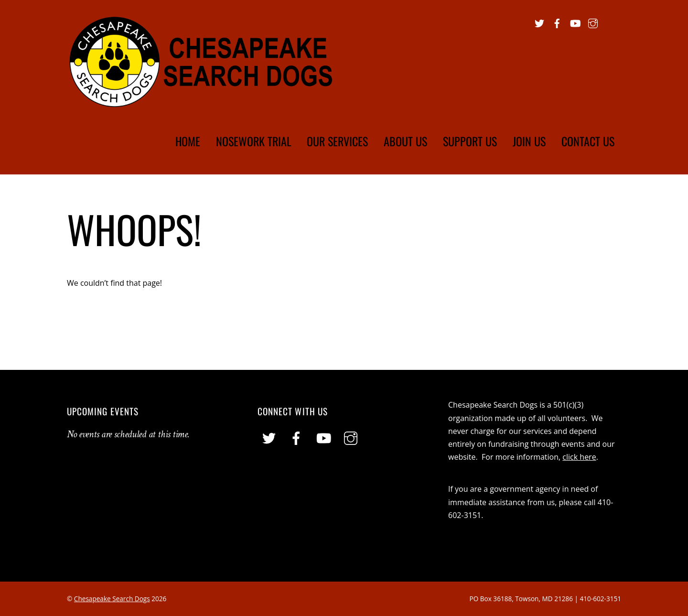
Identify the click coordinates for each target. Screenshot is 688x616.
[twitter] (539, 22)
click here (579, 457)
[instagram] (593, 22)
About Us (405, 141)
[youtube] (575, 22)
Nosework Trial (254, 141)
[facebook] (557, 22)
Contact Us (588, 141)
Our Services (337, 141)
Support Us (470, 141)
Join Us (529, 141)
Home (188, 141)
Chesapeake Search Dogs (112, 599)
